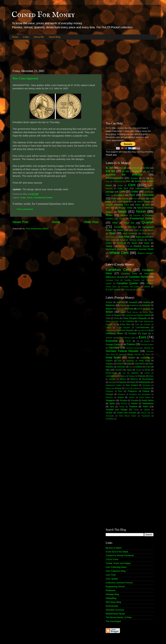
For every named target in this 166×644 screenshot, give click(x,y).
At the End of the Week (117, 552)
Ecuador (133, 333)
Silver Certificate (130, 234)
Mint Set (110, 208)
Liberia (147, 373)
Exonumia (148, 195)
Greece (132, 358)
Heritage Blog (112, 594)
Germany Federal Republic (122, 351)
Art (144, 178)
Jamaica (119, 370)
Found (125, 199)
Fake (114, 199)
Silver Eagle (110, 237)
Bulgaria (118, 315)
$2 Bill (146, 168)
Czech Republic (123, 327)
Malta (151, 376)
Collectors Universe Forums (119, 583)
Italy (108, 370)
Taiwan (122, 407)
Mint (148, 205)
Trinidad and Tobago (117, 410)
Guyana (109, 361)
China (116, 318)
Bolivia (140, 309)
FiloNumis (111, 590)
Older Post (91, 222)
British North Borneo (129, 312)
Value (147, 243)
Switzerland (148, 403)
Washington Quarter (115, 249)
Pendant (124, 215)
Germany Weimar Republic (130, 354)
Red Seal (132, 227)
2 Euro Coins (112, 559)
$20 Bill (110, 171)
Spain (112, 403)
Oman (127, 388)
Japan (129, 370)
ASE (149, 171)
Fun (135, 199)
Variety (109, 246)
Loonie (147, 287)
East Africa (142, 330)
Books (138, 181)
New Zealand (132, 385)
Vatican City (146, 413)
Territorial (121, 243)
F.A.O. (128, 341)
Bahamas (110, 305)
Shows (151, 230)
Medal (138, 205)
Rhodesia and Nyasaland (140, 394)
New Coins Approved (25, 78)
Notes (109, 215)
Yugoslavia (146, 416)
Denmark (109, 330)
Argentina (121, 302)
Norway (118, 388)
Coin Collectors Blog (116, 571)
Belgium (109, 309)
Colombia (130, 321)
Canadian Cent (118, 270)
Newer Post (20, 222)
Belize (119, 309)
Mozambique (148, 379)
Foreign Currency (114, 344)
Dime (122, 191)
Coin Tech (123, 188)
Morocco (134, 379)
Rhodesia (121, 394)
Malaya (132, 376)
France (131, 344)
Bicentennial (118, 181)
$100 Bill (135, 168)
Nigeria (108, 388)
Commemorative (142, 188)
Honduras (130, 361)
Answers (134, 178)
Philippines (132, 391)
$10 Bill (123, 168)
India (129, 364)
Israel (148, 367)
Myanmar (112, 382)
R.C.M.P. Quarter (113, 290)
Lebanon (135, 373)
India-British (140, 364)
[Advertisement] (68, 52)
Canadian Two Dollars (130, 287)
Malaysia (142, 376)
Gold (143, 199)
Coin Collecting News (116, 567)
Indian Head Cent (125, 202)
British (109, 312)
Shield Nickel (139, 230)
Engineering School (115, 587)
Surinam (124, 404)
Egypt (145, 333)
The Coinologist (113, 621)
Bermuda (129, 309)
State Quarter (142, 237)
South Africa (148, 400)
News (30, 198)
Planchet (137, 215)
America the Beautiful (124, 175)
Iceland (120, 364)
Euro (142, 337)
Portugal (109, 394)
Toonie (127, 290)
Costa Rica (125, 324)
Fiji (138, 341)
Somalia (134, 400)
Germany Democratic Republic (138, 348)
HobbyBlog (111, 598)
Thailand (133, 407)
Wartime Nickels (142, 246)
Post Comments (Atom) (37, 229)
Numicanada (112, 606)
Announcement (115, 178)
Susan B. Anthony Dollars (132, 240)
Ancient (109, 302)
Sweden (135, 404)
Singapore (111, 400)
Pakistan (136, 388)
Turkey (136, 410)
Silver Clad (146, 234)
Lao (124, 373)
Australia (133, 302)
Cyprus (108, 327)
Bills (128, 181)
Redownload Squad (115, 614)
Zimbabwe (110, 419)
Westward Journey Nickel (141, 249)
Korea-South (111, 373)
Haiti (120, 361)
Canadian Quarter (127, 283)
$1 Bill (109, 168)
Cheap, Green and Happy (118, 563)
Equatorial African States (126, 338)
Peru (120, 391)
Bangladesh (134, 305)
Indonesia (121, 367)
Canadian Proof (112, 280)
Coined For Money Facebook (120, 555)
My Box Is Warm (114, 548)
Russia (121, 397)
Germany (114, 348)
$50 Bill (139, 171)
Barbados (146, 305)
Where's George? (146, 253)
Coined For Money (43, 15)
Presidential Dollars (43, 198)
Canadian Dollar (129, 274)
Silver (112, 233)
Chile (108, 318)
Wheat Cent (119, 253)
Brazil (148, 309)
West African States (128, 416)
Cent (132, 185)
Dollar (23, 198)
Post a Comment (25, 209)
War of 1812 (124, 246)
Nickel (141, 211)
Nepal (132, 382)
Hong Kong (144, 361)
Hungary (109, 364)
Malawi (123, 376)
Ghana (148, 354)
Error (132, 195)
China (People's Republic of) (136, 318)
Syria (112, 407)
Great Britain (113, 357)
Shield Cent (122, 230)
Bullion (120, 186)
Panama (147, 388)
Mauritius (112, 379)
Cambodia (129, 315)
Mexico (123, 379)
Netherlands (144, 382)
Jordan (139, 370)
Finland (147, 341)
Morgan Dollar (126, 208)
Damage (110, 192)
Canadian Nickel (138, 277)
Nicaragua (146, 385)
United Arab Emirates (127, 413)
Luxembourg (111, 376)
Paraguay (109, 391)
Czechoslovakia (143, 327)
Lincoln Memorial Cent (117, 205)
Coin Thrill (111, 575)
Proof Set (129, 223)
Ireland (139, 367)
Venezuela (110, 416)
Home (15, 37)
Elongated (119, 195)
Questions (118, 227)
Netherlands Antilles (114, 385)
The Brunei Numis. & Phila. (119, 617)
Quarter (148, 222)
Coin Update (112, 579)
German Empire (147, 344)
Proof (115, 223)
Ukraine (109, 413)
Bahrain (123, 305)
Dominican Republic (125, 330)
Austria (147, 302)
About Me (39, 37)
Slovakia (124, 400)
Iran (130, 367)
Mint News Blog (113, 602)
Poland (146, 391)
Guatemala (145, 358)
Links (26, 37)
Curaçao (147, 324)
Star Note (124, 237)
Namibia (123, 382)
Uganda (147, 410)
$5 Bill (125, 171)
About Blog (54, 37)
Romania (109, 397)
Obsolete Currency (115, 610)
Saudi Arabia (145, 397)
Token (134, 243)
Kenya (148, 370)
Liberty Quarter (144, 202)
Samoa (132, 397)
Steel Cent (111, 240)
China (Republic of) (114, 321)
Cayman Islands (143, 315)
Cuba (137, 324)
